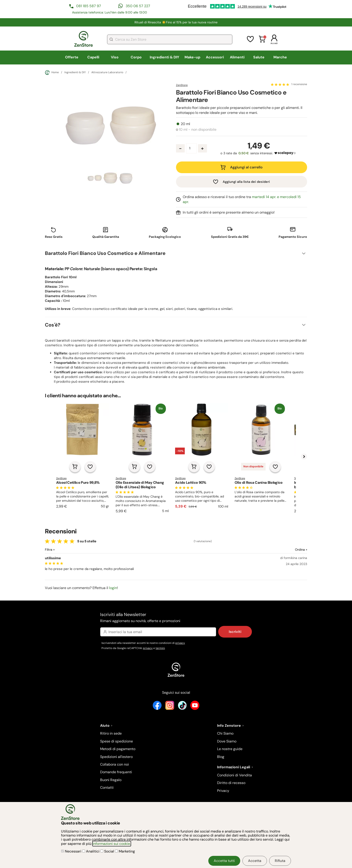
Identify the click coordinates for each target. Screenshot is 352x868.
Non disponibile (253, 466)
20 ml (185, 124)
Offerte (72, 57)
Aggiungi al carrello (246, 167)
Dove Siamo (227, 741)
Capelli (93, 57)
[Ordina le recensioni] (285, 550)
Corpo (136, 57)
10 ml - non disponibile (198, 130)
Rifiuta (280, 861)
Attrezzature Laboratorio (107, 73)
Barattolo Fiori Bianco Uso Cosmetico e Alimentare (105, 253)
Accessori (215, 57)
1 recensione (299, 84)
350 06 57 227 (138, 6)
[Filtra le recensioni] (62, 550)
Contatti (107, 787)
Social (108, 851)
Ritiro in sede (111, 733)
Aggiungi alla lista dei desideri (246, 182)
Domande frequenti (116, 772)
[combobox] (170, 39)
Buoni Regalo (111, 780)
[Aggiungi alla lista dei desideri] (90, 467)
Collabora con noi (114, 764)
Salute (259, 57)
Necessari (72, 851)
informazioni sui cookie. (112, 844)
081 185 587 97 (89, 6)
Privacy (223, 791)
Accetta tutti (224, 861)
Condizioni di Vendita (234, 775)
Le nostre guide (230, 749)
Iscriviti (235, 632)
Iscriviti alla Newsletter (176, 618)
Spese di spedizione (117, 741)
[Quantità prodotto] (191, 148)
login (113, 588)
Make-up (192, 57)
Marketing (125, 851)
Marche (280, 57)
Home (52, 73)
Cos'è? (53, 325)
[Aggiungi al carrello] (75, 467)
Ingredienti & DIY (164, 57)
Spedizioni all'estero (116, 757)
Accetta (255, 861)
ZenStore (182, 85)
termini (160, 648)
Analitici (91, 851)
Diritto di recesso (231, 783)
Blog (221, 757)
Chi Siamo (225, 733)
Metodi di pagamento (118, 749)
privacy (180, 643)
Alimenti (237, 57)
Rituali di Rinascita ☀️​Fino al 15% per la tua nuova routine (176, 22)
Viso (115, 57)
